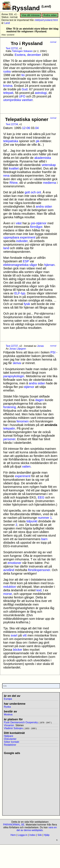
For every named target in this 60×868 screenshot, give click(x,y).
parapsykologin (14, 376)
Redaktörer (10, 745)
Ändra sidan (50, 15)
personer (9, 439)
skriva (17, 363)
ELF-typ (20, 293)
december (34, 55)
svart (14, 635)
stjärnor (41, 223)
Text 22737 (12, 346)
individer (22, 241)
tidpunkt (32, 521)
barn (44, 539)
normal (53, 42)
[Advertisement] (29, 784)
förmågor (36, 227)
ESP (26, 261)
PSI (53, 352)
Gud (25, 89)
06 (28, 128)
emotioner (15, 563)
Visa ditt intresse (31, 15)
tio (23, 75)
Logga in (23, 835)
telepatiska (11, 141)
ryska (7, 71)
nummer (43, 518)
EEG (41, 497)
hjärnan (49, 265)
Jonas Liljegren (18, 349)
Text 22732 (12, 48)
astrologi (41, 93)
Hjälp (47, 835)
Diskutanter (10, 739)
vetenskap (49, 165)
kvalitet (14, 168)
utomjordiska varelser (18, 100)
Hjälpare (9, 736)
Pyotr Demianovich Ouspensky (21, 722)
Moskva (8, 714)
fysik (27, 304)
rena (6, 176)
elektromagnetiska (16, 265)
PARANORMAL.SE (14, 825)
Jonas (40, 346)
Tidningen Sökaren (22, 51)
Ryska (7, 707)
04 (37, 128)
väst (19, 223)
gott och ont (33, 192)
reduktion (10, 587)
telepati (8, 93)
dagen (40, 400)
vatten (26, 466)
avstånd (9, 570)
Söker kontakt (12, 742)
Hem (13, 835)
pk (38, 141)
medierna (50, 183)
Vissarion (9, 725)
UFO (22, 96)
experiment (28, 237)
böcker (18, 650)
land (6, 248)
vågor (33, 265)
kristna (8, 86)
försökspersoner (39, 570)
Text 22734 (12, 124)
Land (7, 23)
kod (39, 590)
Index (32, 835)
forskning (10, 407)
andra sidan (44, 206)
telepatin (9, 428)
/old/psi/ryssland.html (46, 20)
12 (24, 128)
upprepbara (11, 237)
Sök (40, 835)
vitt (25, 635)
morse (8, 594)
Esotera (20, 55)
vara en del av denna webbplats (37, 829)
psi (33, 223)
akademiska (43, 158)
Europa (8, 699)
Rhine (14, 183)
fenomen (23, 421)
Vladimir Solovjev (13, 728)
